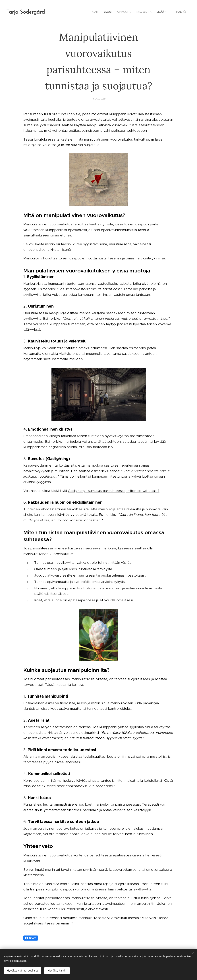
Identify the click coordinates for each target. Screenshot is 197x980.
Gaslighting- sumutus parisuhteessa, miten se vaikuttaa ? (114, 491)
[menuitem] (96, 12)
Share (31, 938)
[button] (181, 12)
